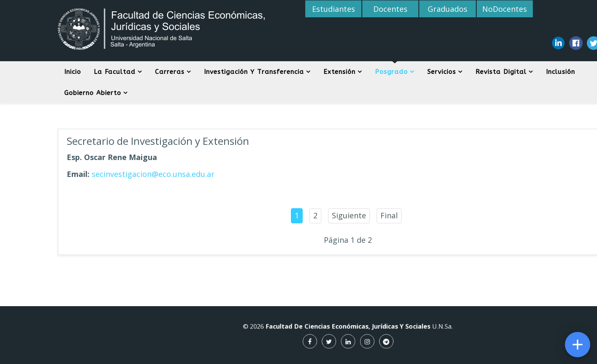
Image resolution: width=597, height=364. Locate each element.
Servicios (442, 72)
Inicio (73, 72)
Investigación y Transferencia (254, 72)
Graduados (448, 9)
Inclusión (560, 72)
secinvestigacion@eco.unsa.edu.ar (153, 174)
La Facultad (115, 72)
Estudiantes (334, 9)
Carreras (170, 72)
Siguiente (349, 215)
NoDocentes (505, 9)
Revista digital (501, 72)
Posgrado (391, 72)
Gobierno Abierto (93, 93)
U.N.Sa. (420, 328)
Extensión (339, 72)
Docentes (390, 9)
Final (389, 215)
